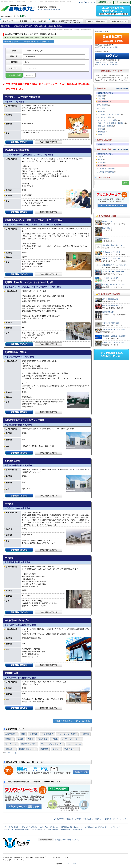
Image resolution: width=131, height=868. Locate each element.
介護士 (30, 739)
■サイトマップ (90, 2)
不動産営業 (43, 739)
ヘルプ (7, 830)
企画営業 (106, 239)
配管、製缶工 (107, 228)
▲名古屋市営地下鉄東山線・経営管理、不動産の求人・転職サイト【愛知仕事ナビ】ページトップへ (91, 819)
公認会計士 (10, 749)
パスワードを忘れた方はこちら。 (108, 62)
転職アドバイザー (29, 744)
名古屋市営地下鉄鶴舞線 (105, 169)
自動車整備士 (11, 734)
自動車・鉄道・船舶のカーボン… (115, 342)
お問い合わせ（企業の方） (49, 827)
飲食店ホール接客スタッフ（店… (115, 305)
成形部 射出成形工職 (110, 299)
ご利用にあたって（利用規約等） (97, 827)
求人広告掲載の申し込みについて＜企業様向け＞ (28, 830)
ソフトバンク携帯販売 (111, 323)
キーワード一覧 (11, 753)
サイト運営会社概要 (11, 827)
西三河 (53, 10)
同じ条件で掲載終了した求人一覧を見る (72, 721)
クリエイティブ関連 (105, 117)
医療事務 (33, 734)
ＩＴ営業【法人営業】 (111, 278)
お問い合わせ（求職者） (29, 827)
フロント (56, 749)
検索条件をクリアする (105, 93)
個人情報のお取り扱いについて (72, 827)
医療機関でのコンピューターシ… (115, 285)
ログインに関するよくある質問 (107, 65)
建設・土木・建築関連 (105, 126)
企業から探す (66, 830)
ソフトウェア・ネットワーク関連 (109, 114)
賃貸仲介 (9, 739)
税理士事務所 (47, 734)
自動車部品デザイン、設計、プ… (115, 265)
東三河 (58, 10)
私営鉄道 (101, 162)
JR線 (99, 157)
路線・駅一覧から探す (121, 149)
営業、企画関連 (103, 102)
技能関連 (101, 99)
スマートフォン (70, 864)
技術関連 (101, 96)
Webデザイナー (71, 749)
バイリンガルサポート (72, 739)
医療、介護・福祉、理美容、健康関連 (111, 123)
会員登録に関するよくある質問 (107, 47)
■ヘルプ (82, 2)
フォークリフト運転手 (67, 734)
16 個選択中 (30, 56)
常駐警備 (44, 749)
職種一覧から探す (122, 88)
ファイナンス (11, 744)
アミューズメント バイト (52, 744)
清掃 (23, 734)
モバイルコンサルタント (111, 252)
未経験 (20, 739)
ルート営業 (101, 108)
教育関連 (101, 129)
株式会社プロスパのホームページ (67, 840)
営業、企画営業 (102, 105)
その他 (100, 135)
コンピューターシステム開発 (113, 272)
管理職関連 (102, 132)
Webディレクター (109, 221)
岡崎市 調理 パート (28, 749)
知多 (49, 10)
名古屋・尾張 (42, 10)
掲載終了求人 (78, 830)
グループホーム (74, 744)
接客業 (55, 739)
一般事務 (85, 734)
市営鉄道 (101, 165)
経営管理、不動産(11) (34, 51)
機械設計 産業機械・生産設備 (114, 336)
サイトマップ (115, 827)
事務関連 (101, 111)
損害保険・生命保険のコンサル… (115, 245)
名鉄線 (100, 160)
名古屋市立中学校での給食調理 (114, 329)
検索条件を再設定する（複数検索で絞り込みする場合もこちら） (29, 42)
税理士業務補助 (108, 312)
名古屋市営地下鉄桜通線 (105, 172)
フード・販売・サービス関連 (108, 120)
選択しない (30, 62)
